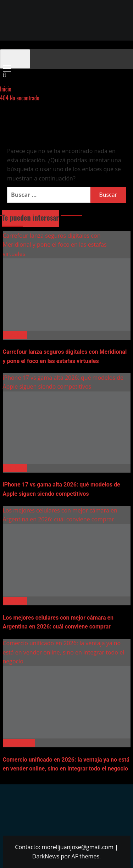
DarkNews (46, 856)
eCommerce (19, 743)
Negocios (15, 335)
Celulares (15, 468)
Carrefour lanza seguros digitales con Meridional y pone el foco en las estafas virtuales (55, 245)
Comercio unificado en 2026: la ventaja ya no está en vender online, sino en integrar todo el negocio (64, 652)
